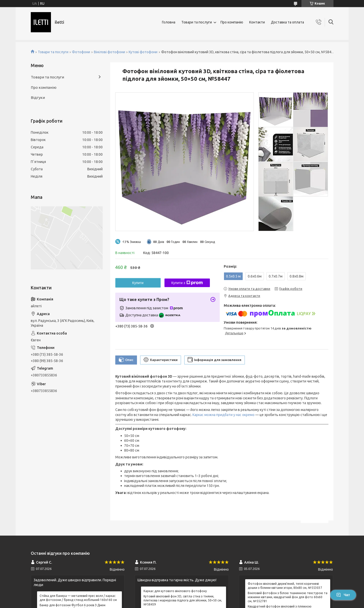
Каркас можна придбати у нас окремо (223, 415)
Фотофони (81, 52)
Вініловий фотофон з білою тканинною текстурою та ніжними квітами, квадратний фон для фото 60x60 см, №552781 (288, 597)
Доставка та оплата (287, 22)
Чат (343, 595)
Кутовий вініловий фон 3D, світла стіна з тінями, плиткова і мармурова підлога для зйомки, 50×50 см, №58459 (183, 600)
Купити (138, 283)
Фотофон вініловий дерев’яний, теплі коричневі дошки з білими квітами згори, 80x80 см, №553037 (285, 586)
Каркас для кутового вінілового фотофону (175, 591)
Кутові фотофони (143, 52)
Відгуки (38, 98)
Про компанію (232, 22)
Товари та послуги (197, 22)
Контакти (257, 22)
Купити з (187, 283)
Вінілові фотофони (109, 52)
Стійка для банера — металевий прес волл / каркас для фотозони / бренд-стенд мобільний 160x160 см (78, 598)
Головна (169, 22)
